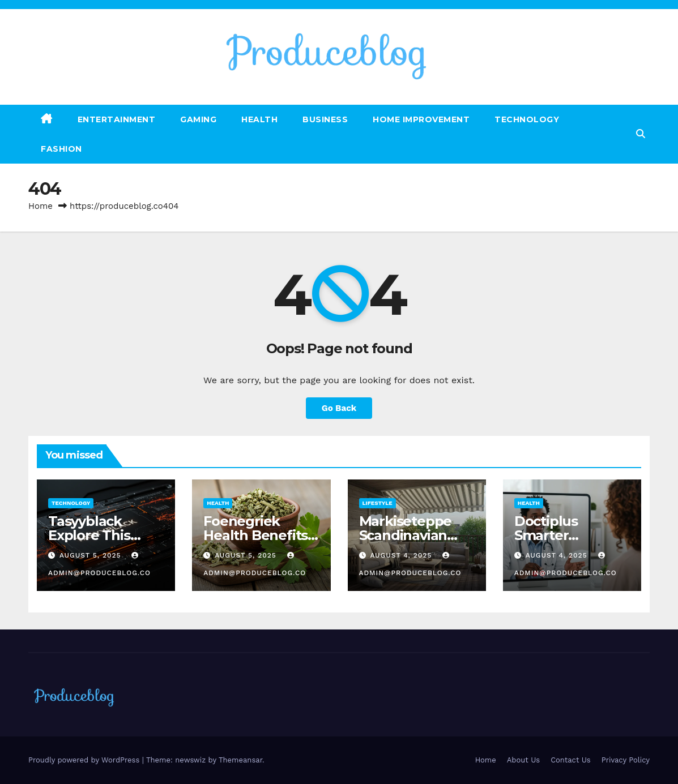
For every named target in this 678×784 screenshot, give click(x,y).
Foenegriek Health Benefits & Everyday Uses (258, 535)
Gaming (198, 119)
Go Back (339, 408)
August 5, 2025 (92, 555)
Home (40, 206)
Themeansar (240, 760)
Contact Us (571, 760)
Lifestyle (378, 503)
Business (325, 119)
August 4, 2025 (402, 555)
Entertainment (117, 119)
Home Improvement (421, 119)
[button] (641, 134)
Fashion (61, 149)
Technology (527, 119)
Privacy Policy (626, 760)
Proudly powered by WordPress (85, 760)
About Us (523, 760)
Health (259, 119)
